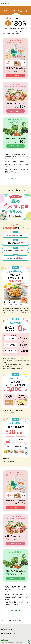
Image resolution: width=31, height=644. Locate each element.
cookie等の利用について (9, 634)
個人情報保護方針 (7, 630)
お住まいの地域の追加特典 (9, 368)
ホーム (3, 620)
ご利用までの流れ (15, 178)
